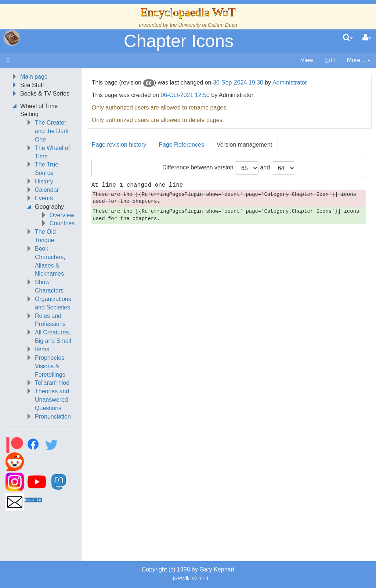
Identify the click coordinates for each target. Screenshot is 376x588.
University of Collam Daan (208, 25)
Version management (244, 145)
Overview (62, 215)
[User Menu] (367, 38)
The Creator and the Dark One (52, 131)
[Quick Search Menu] (348, 38)
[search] (348, 38)
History (44, 181)
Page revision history (119, 145)
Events (44, 198)
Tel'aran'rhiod (52, 383)
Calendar (47, 190)
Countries (62, 223)
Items (42, 349)
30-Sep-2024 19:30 (238, 83)
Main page (34, 77)
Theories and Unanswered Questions (52, 400)
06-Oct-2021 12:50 (185, 95)
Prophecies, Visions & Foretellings (50, 366)
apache (12, 38)
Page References (181, 145)
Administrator (290, 83)
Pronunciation (53, 417)
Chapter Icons (179, 41)
